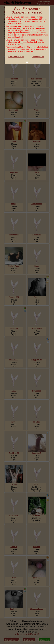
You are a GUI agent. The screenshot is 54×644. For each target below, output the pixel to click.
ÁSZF (21, 44)
